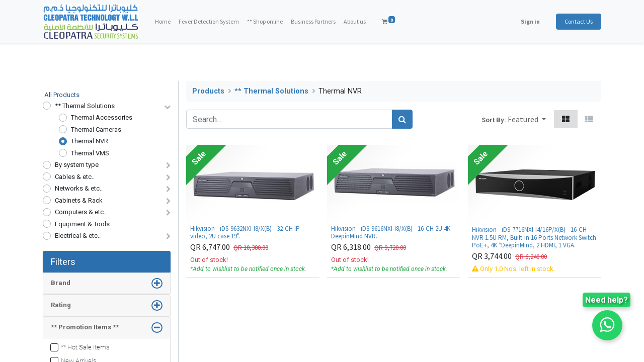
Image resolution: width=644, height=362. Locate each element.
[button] (527, 119)
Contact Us (579, 21)
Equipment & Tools (82, 224)
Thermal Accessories (102, 117)
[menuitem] (163, 22)
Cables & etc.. (75, 177)
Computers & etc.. (81, 212)
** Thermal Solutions (85, 106)
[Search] (402, 119)
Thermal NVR (90, 141)
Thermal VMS (90, 153)
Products (208, 91)
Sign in (530, 21)
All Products (62, 95)
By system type (77, 165)
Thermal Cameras (96, 129)
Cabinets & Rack (79, 200)
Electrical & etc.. (78, 236)
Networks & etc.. (79, 188)
